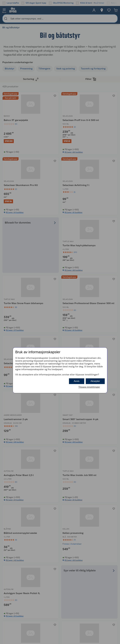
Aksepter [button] (95, 381)
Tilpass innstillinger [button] (89, 387)
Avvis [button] (77, 381)
